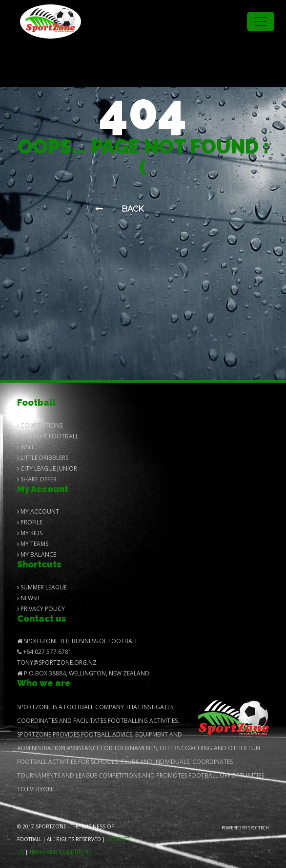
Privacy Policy (41, 609)
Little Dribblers (43, 458)
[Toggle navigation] (261, 22)
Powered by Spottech (245, 828)
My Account (38, 511)
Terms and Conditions (60, 852)
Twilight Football (48, 436)
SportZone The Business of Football (78, 641)
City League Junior (47, 468)
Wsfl (26, 447)
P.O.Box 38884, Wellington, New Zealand (83, 673)
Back (119, 209)
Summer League (42, 587)
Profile (30, 522)
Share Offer (37, 479)
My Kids (30, 533)
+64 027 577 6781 (44, 652)
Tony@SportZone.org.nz (57, 662)
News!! (28, 598)
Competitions (40, 425)
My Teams (33, 544)
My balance (37, 554)
